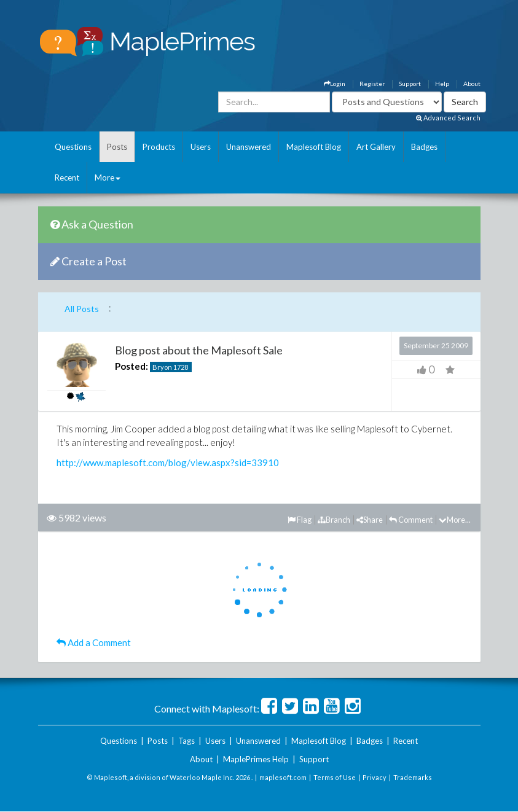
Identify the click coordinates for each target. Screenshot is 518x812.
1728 (181, 367)
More (108, 178)
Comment (411, 520)
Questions (73, 147)
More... (455, 520)
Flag (300, 520)
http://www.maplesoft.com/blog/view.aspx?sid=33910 (168, 463)
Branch (334, 520)
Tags (186, 741)
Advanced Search (448, 118)
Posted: (131, 366)
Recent (67, 178)
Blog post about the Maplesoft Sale (199, 350)
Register (372, 84)
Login (335, 84)
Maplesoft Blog (314, 147)
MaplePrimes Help (256, 759)
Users (201, 147)
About (472, 84)
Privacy (375, 777)
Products (159, 147)
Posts (117, 147)
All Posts (82, 309)
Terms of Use (335, 777)
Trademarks (413, 777)
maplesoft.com (283, 777)
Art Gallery (376, 147)
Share (370, 520)
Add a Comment (94, 642)
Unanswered (249, 147)
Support (410, 84)
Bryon (162, 367)
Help (442, 84)
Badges (424, 147)
